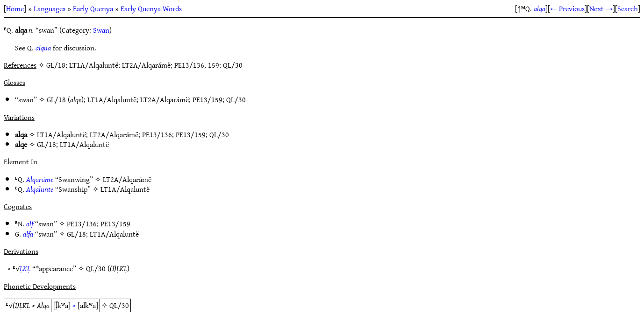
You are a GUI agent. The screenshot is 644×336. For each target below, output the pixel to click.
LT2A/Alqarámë (165, 99)
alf (30, 224)
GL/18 (56, 99)
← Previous (567, 8)
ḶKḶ (25, 268)
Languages (50, 8)
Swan (101, 30)
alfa (28, 234)
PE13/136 (157, 134)
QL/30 (236, 99)
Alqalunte (40, 189)
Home (15, 8)
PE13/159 (208, 99)
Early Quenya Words (151, 8)
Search (628, 8)
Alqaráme (40, 179)
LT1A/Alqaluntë (112, 99)
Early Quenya (93, 8)
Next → (601, 8)
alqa (540, 8)
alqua (43, 48)
